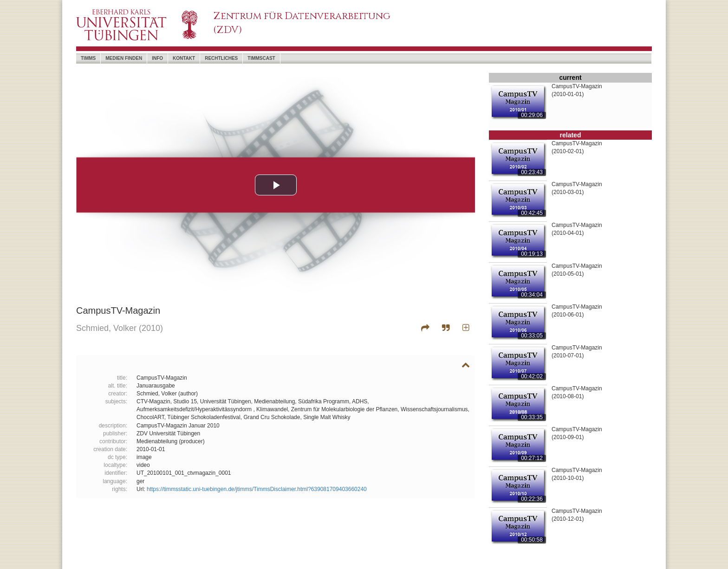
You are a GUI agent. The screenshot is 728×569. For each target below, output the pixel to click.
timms (88, 58)
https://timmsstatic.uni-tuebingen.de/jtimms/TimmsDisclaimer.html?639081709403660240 (257, 489)
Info (157, 58)
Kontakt (184, 58)
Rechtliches (221, 58)
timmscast (261, 58)
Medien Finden (124, 58)
